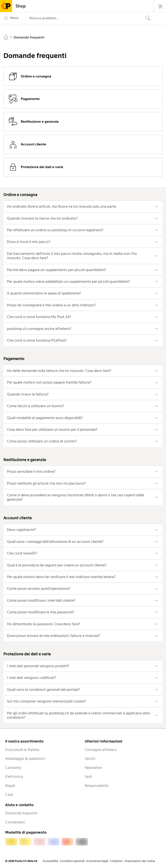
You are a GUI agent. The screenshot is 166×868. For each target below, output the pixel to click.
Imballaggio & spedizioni (25, 759)
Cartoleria (13, 768)
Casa (9, 794)
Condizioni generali (72, 861)
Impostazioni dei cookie (140, 861)
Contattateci (15, 822)
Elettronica (14, 776)
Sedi (88, 776)
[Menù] (13, 18)
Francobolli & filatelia (22, 750)
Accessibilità (50, 861)
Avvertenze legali (97, 861)
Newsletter (93, 768)
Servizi (90, 759)
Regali (10, 786)
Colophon (116, 861)
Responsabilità (97, 786)
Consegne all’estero (101, 750)
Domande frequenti (21, 813)
